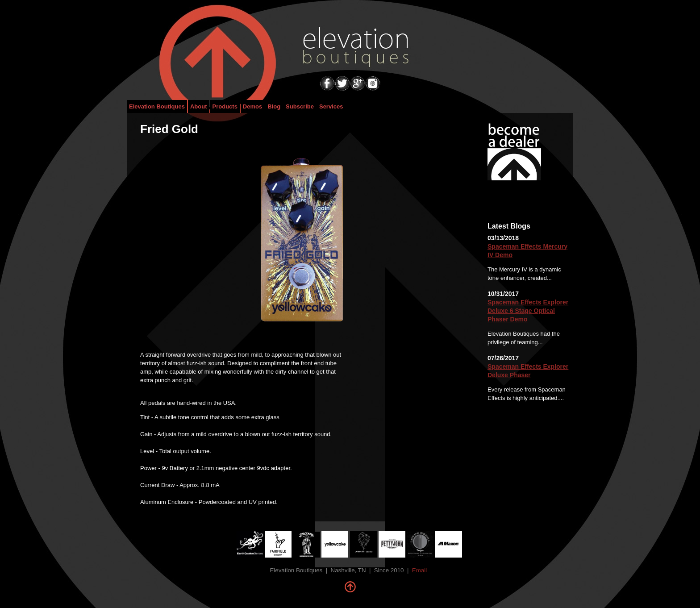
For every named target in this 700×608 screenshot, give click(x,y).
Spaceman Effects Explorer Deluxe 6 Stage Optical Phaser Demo (528, 311)
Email (419, 570)
